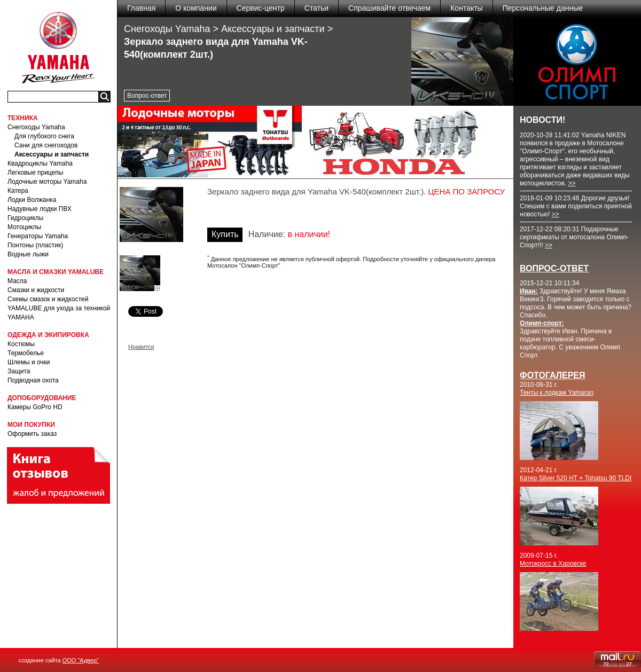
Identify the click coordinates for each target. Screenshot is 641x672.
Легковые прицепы (35, 173)
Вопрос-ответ (147, 96)
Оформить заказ (32, 434)
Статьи (316, 8)
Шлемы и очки (29, 362)
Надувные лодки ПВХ (40, 209)
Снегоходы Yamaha (36, 127)
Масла (17, 281)
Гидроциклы (25, 218)
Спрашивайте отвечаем (389, 8)
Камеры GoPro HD (35, 407)
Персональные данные (543, 8)
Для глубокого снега (44, 136)
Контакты (466, 8)
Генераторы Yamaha (38, 236)
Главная (141, 8)
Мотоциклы (24, 227)
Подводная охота (33, 380)
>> (572, 183)
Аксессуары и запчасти (52, 154)
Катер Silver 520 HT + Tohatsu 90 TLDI (576, 478)
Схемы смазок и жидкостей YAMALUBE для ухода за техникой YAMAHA (59, 308)
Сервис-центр (261, 8)
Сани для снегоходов (46, 145)
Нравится (141, 347)
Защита (19, 371)
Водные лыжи (28, 254)
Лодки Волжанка (32, 200)
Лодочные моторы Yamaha (47, 182)
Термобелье (26, 353)
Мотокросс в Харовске (553, 564)
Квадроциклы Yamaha (40, 163)
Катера (18, 191)
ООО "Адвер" (81, 660)
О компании (196, 8)
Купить (225, 234)
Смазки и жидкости (36, 290)
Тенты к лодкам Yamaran (557, 393)
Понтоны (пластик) (35, 245)
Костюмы (21, 344)
